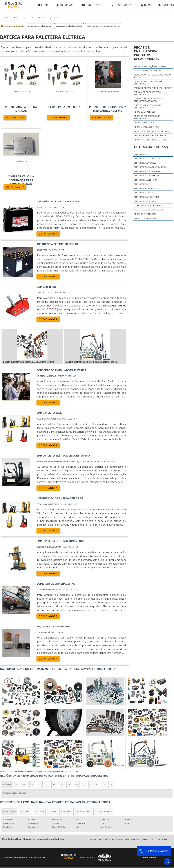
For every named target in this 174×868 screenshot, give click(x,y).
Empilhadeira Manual (145, 193)
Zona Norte (25, 742)
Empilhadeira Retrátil (145, 201)
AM (104, 716)
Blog (146, 5)
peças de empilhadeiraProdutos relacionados (146, 53)
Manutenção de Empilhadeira (149, 210)
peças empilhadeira (144, 123)
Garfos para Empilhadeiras (148, 206)
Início (43, 5)
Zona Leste (66, 742)
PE (69, 716)
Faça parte (164, 770)
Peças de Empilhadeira (146, 214)
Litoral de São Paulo (103, 742)
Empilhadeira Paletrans (146, 197)
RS (62, 716)
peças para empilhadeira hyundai (151, 140)
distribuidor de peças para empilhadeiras (103, 26)
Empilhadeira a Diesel (145, 163)
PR (47, 716)
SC (54, 716)
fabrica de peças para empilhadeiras (153, 88)
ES (32, 716)
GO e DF (94, 716)
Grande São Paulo (83, 742)
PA (111, 716)
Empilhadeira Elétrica (146, 180)
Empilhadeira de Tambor (146, 176)
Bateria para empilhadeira (148, 71)
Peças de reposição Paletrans (150, 66)
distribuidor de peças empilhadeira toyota (152, 76)
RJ (17, 716)
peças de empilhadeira (146, 112)
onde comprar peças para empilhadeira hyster (148, 107)
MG (25, 716)
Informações (122, 5)
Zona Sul (53, 742)
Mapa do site (149, 770)
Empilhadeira (141, 154)
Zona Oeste (39, 742)
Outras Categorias (151, 147)
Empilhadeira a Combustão (148, 159)
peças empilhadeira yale (147, 127)
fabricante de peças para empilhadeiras (147, 93)
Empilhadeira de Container (148, 171)
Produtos (92, 5)
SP (40, 716)
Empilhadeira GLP (143, 184)
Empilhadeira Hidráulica (147, 189)
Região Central (9, 742)
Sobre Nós (65, 5)
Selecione (7, 716)
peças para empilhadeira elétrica (69, 26)
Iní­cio (93, 770)
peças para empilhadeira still (40, 26)
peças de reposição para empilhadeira (147, 117)
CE (84, 716)
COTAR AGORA (15, 117)
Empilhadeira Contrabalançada (150, 167)
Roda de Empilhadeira (145, 218)
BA (77, 716)
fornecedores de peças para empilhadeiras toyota (149, 100)
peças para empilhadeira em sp (150, 136)
